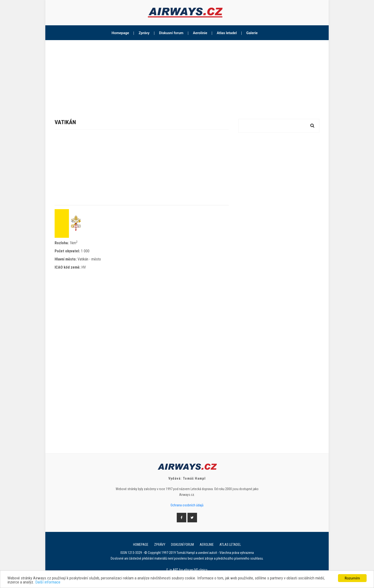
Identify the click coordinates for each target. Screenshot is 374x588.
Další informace (48, 582)
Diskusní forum (171, 33)
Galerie (252, 33)
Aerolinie (200, 33)
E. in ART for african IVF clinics (187, 570)
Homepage (120, 33)
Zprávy (144, 33)
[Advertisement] (187, 76)
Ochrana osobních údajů (187, 505)
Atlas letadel (227, 33)
